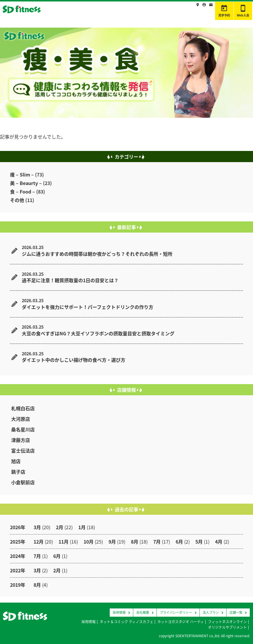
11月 (64, 542)
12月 (39, 542)
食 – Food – (23, 191)
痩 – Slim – (22, 174)
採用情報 (178, 10)
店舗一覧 (236, 612)
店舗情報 (156, 10)
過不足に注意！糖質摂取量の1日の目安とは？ (70, 280)
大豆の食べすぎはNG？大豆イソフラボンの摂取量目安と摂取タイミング (98, 333)
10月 (89, 542)
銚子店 (18, 472)
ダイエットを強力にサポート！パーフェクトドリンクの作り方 (88, 307)
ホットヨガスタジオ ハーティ (181, 622)
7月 (157, 542)
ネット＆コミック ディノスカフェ (126, 622)
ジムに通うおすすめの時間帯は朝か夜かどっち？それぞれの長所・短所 (97, 254)
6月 (179, 542)
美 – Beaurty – (26, 183)
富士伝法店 (23, 450)
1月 (82, 527)
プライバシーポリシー (176, 612)
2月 (60, 527)
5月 (199, 542)
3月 (37, 527)
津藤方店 (21, 440)
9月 (112, 542)
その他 (17, 200)
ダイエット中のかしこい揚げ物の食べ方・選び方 (74, 360)
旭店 (16, 461)
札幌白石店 (23, 408)
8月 (135, 542)
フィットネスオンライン (227, 622)
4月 (219, 542)
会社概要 (143, 612)
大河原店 (21, 419)
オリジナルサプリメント (227, 627)
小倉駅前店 (23, 482)
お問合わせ (202, 10)
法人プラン (211, 612)
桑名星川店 (23, 429)
